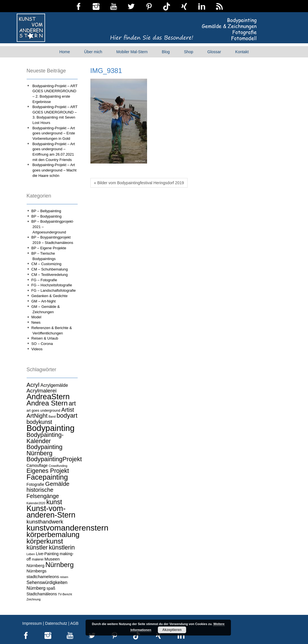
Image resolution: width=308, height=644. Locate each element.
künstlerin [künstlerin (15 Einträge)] (62, 548)
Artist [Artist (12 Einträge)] (68, 410)
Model (36, 317)
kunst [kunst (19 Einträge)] (54, 502)
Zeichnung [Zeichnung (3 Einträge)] (34, 599)
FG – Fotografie (44, 280)
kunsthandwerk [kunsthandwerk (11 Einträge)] (45, 522)
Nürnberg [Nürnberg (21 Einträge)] (60, 565)
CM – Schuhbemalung (50, 269)
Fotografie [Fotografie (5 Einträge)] (35, 484)
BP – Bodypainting (47, 216)
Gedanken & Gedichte (50, 296)
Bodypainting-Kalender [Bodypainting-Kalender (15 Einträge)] (45, 438)
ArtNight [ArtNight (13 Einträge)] (37, 416)
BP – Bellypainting (46, 211)
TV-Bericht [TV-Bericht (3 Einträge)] (65, 594)
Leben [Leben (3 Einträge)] (31, 554)
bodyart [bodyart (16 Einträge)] (67, 416)
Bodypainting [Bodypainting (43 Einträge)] (51, 428)
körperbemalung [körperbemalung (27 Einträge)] (53, 534)
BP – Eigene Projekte (49, 248)
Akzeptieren (172, 630)
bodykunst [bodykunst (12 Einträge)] (39, 422)
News (36, 322)
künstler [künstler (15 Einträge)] (37, 548)
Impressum (32, 623)
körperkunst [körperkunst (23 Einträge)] (45, 541)
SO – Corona (42, 344)
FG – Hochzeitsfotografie (52, 285)
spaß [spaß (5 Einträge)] (51, 588)
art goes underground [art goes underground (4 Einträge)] (43, 411)
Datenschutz (56, 623)
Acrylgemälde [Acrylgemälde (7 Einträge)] (54, 385)
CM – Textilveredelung (50, 275)
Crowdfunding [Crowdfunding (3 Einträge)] (58, 466)
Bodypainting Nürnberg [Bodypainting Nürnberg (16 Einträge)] (45, 450)
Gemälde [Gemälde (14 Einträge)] (57, 484)
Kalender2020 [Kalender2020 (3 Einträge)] (36, 503)
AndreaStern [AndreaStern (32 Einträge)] (48, 397)
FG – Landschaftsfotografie (54, 290)
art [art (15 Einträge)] (72, 403)
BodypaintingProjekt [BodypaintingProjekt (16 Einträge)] (54, 459)
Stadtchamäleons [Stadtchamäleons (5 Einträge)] (42, 594)
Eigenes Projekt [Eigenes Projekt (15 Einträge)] (48, 471)
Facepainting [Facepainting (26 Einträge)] (47, 477)
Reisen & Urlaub (45, 338)
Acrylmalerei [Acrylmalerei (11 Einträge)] (42, 391)
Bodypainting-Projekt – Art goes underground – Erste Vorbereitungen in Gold (54, 133)
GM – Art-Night (44, 301)
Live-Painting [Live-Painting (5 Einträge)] (47, 554)
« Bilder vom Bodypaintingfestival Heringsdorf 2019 (139, 183)
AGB (75, 623)
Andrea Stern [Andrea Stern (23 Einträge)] (47, 403)
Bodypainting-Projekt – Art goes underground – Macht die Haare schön (54, 170)
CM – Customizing (46, 264)
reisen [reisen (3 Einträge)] (64, 577)
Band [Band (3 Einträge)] (52, 417)
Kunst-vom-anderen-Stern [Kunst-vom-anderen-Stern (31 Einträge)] (51, 512)
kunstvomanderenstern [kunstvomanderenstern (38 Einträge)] (68, 528)
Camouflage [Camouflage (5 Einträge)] (37, 465)
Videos (37, 349)
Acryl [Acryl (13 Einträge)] (33, 385)
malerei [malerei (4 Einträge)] (38, 559)
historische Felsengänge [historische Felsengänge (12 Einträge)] (43, 493)
